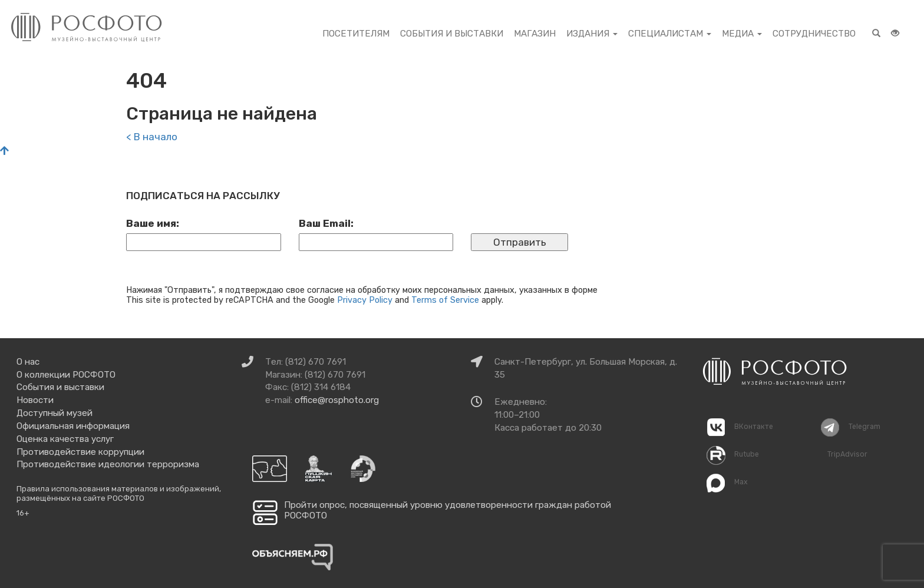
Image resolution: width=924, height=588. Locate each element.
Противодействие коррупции (80, 452)
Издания (592, 34)
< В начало (152, 137)
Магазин (535, 34)
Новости (35, 400)
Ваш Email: (326, 223)
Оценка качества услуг (65, 439)
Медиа (742, 34)
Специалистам (670, 34)
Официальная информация (73, 426)
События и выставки (452, 34)
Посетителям (356, 34)
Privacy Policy (365, 300)
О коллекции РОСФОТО (66, 375)
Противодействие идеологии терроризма (108, 464)
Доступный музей (55, 413)
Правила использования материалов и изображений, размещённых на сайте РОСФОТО (119, 493)
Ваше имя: (153, 223)
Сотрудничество (814, 34)
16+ (23, 513)
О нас (28, 362)
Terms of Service (445, 300)
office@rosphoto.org (337, 400)
